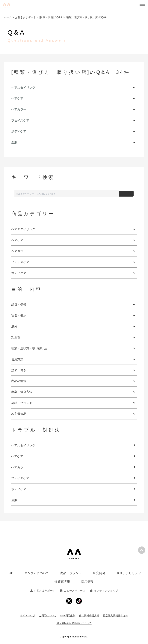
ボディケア (19, 489)
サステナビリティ (129, 573)
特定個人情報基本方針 (115, 616)
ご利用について (48, 616)
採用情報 (87, 582)
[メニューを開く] (142, 6)
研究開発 (99, 573)
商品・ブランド (71, 573)
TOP (10, 573)
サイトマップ (28, 616)
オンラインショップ (104, 591)
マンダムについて (37, 573)
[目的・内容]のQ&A (51, 17)
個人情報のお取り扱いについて (74, 623)
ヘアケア (17, 456)
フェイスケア (20, 478)
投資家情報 (62, 582)
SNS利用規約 (68, 616)
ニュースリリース (73, 591)
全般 (14, 500)
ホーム (8, 17)
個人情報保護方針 (89, 616)
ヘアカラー (19, 467)
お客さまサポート (25, 17)
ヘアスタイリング (23, 445)
